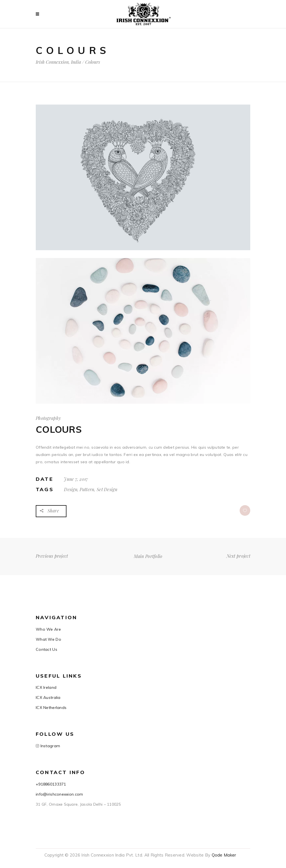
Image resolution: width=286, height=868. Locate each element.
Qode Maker (224, 855)
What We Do (48, 639)
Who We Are (48, 629)
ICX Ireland (46, 687)
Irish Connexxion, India (58, 62)
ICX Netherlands (51, 708)
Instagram (50, 746)
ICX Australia (48, 697)
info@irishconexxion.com (59, 794)
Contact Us (47, 649)
